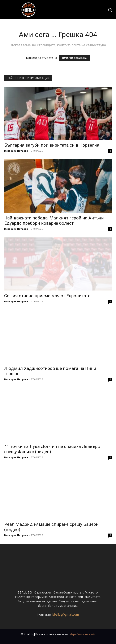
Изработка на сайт (83, 634)
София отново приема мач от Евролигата (47, 296)
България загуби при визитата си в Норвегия (52, 145)
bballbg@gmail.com (66, 614)
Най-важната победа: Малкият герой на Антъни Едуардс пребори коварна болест (54, 221)
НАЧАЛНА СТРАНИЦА (74, 58)
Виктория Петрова (16, 151)
